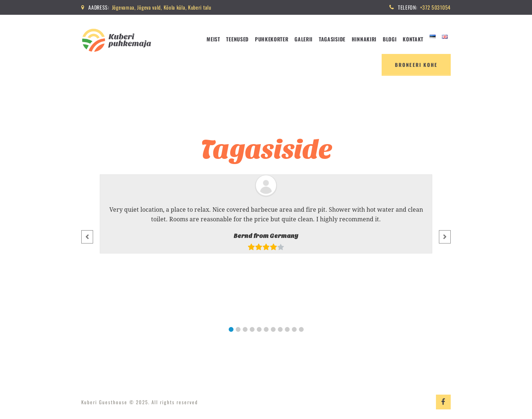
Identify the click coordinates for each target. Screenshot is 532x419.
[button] (231, 329)
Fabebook (443, 402)
